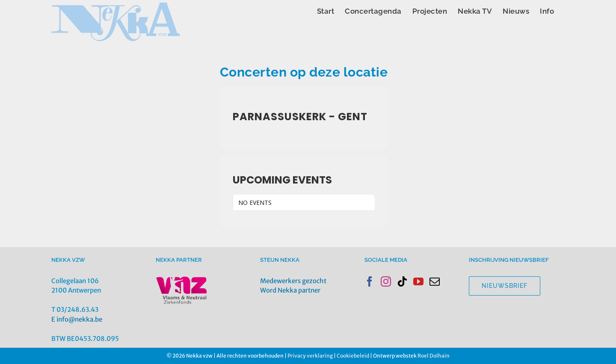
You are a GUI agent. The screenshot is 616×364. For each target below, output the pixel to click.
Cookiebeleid (353, 356)
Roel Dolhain (434, 356)
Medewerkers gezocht (293, 281)
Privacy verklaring (310, 356)
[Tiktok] (402, 281)
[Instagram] (386, 281)
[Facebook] (370, 281)
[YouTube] (418, 281)
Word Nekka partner (290, 290)
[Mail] (435, 281)
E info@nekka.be (77, 319)
